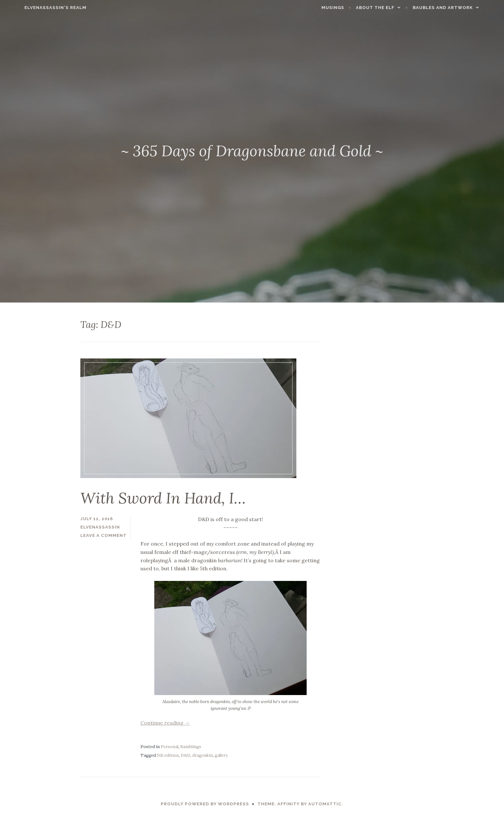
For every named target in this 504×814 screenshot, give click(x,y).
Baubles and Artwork (459, 8)
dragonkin (203, 755)
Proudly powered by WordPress (205, 804)
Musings (349, 8)
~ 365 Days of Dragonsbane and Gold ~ (252, 151)
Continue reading (165, 723)
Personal (170, 747)
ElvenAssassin (100, 527)
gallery (221, 755)
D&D (185, 755)
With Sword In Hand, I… (163, 498)
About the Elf (392, 8)
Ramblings (191, 747)
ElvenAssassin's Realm (39, 8)
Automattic (325, 804)
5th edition (168, 755)
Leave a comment (104, 535)
